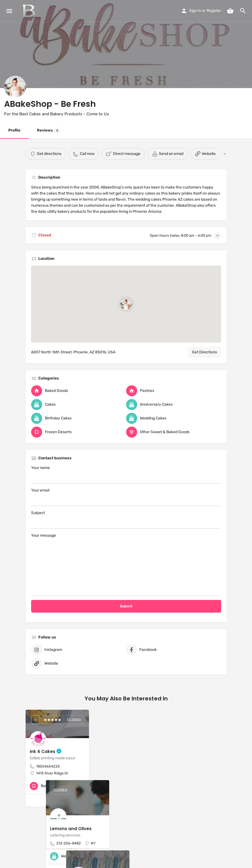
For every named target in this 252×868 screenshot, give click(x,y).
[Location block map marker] (126, 304)
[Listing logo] (15, 87)
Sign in (195, 11)
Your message (126, 564)
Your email (126, 497)
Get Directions (204, 352)
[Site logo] (29, 11)
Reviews (48, 130)
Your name (126, 474)
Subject (126, 520)
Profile (14, 130)
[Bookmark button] (80, 786)
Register (214, 11)
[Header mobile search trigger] (243, 11)
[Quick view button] (70, 786)
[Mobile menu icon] (9, 11)
